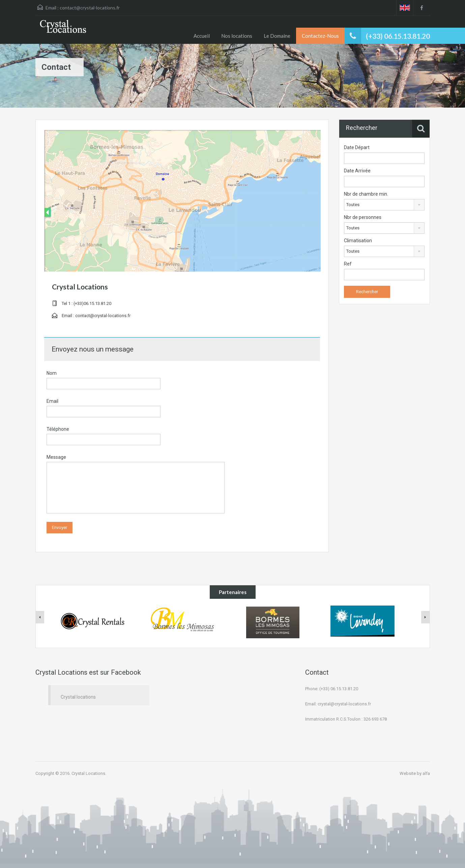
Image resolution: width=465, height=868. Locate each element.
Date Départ (357, 147)
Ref (348, 264)
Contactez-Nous (320, 36)
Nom (52, 373)
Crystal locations (78, 697)
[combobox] (384, 205)
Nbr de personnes (363, 217)
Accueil (202, 36)
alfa (426, 773)
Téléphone (58, 429)
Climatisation (358, 241)
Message (56, 457)
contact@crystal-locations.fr (90, 8)
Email (52, 401)
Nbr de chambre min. (366, 194)
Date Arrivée (357, 171)
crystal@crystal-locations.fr (344, 704)
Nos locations (237, 36)
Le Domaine (277, 36)
